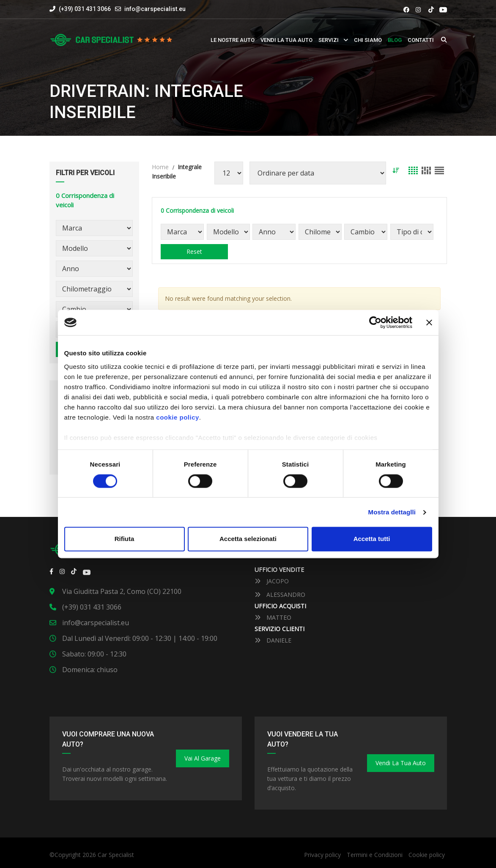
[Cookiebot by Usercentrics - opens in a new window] (375, 322)
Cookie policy (427, 855)
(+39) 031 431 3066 (80, 9)
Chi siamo (368, 40)
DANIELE (273, 640)
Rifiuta (125, 539)
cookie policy (178, 417)
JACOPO (272, 581)
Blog (395, 40)
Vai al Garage (203, 758)
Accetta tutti (372, 539)
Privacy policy (322, 855)
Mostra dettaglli (392, 512)
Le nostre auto (233, 40)
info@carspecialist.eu (155, 9)
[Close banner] (429, 322)
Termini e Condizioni (375, 855)
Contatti (421, 40)
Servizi (329, 40)
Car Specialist (116, 855)
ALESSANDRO (280, 595)
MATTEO (273, 617)
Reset (194, 251)
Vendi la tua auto (286, 40)
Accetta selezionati (248, 539)
